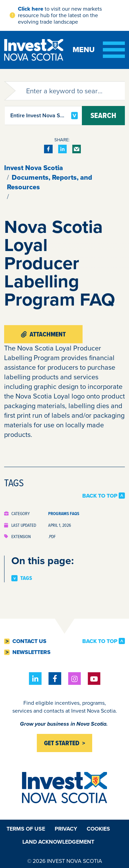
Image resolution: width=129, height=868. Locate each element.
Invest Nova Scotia (34, 168)
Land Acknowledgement (58, 842)
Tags (26, 578)
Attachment (43, 334)
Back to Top (100, 496)
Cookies (98, 829)
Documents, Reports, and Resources (50, 182)
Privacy (66, 829)
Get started (62, 743)
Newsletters (31, 652)
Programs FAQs (64, 514)
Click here (31, 9)
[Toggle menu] (99, 50)
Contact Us (29, 641)
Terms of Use (26, 829)
